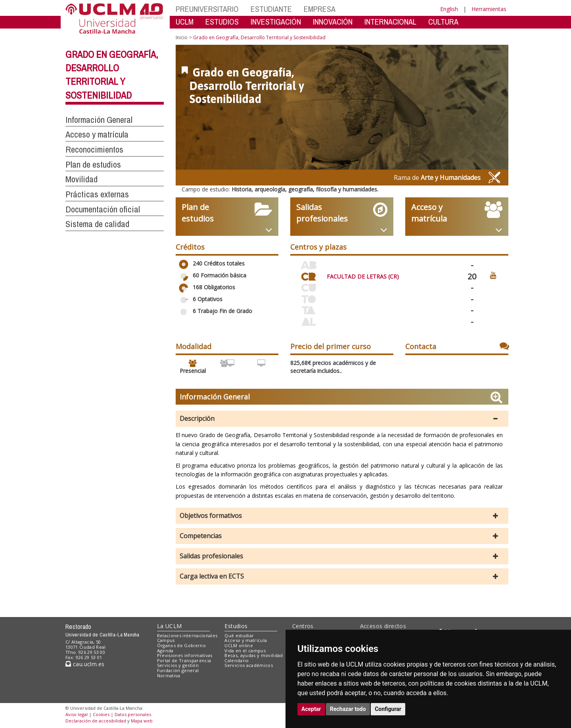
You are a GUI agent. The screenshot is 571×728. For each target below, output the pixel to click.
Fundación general (178, 670)
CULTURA (443, 22)
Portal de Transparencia (184, 660)
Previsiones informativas (185, 655)
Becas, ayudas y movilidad (254, 655)
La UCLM (170, 626)
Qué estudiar (239, 635)
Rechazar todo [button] (348, 709)
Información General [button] (99, 120)
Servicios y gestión (178, 665)
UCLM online (239, 645)
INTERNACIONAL (390, 22)
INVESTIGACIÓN (276, 22)
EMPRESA (320, 9)
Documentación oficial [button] (103, 209)
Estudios (236, 626)
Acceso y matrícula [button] (97, 134)
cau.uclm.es (85, 664)
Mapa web (142, 721)
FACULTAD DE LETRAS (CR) (363, 276)
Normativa (169, 675)
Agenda (165, 651)
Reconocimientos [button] (94, 149)
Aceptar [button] (311, 709)
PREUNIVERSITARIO (207, 9)
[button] (342, 419)
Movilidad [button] (81, 179)
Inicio (182, 37)
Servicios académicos (249, 665)
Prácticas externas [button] (97, 194)
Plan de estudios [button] (93, 164)
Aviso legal (77, 714)
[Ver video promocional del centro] (493, 275)
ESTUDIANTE (271, 9)
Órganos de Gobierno (181, 645)
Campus (166, 640)
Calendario (237, 660)
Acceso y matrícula (246, 640)
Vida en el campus (245, 651)
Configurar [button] (388, 709)
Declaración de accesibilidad (96, 721)
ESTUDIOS (222, 22)
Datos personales (133, 714)
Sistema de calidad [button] (97, 224)
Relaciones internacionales (187, 635)
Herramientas (489, 9)
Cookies (101, 714)
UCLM (185, 22)
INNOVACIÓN (333, 22)
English (449, 9)
